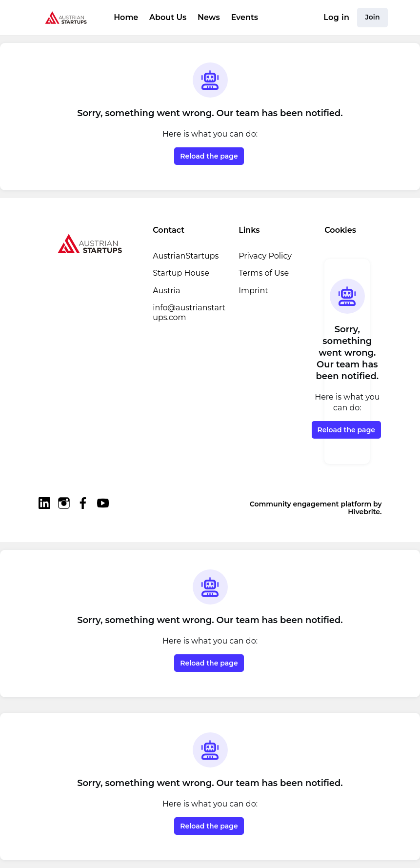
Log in (336, 17)
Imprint (253, 291)
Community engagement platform (310, 504)
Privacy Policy (265, 256)
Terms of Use (264, 273)
